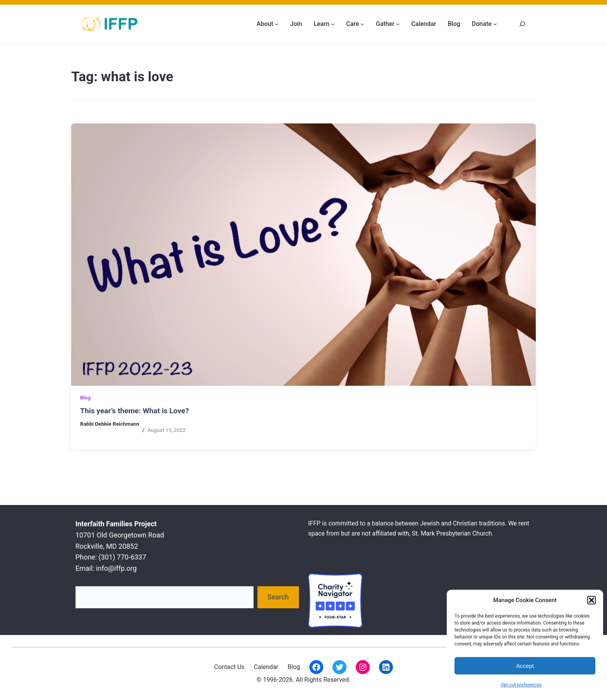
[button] (592, 600)
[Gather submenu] (398, 24)
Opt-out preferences (521, 685)
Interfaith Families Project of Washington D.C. (151, 689)
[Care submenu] (362, 24)
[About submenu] (277, 24)
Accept (525, 666)
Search (278, 597)
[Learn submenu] (333, 24)
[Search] (522, 24)
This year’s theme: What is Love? (135, 411)
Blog (85, 397)
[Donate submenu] (495, 24)
